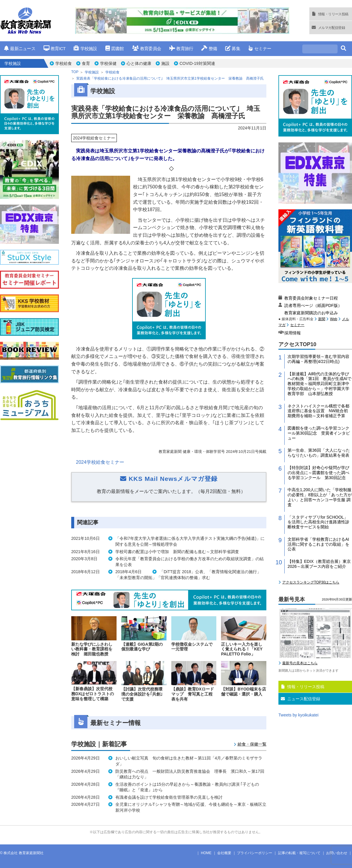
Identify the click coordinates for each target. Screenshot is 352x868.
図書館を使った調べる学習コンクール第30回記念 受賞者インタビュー (319, 433)
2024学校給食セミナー (100, 462)
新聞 (322, 319)
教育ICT (55, 49)
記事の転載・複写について (299, 853)
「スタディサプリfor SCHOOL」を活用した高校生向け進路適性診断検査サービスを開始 (318, 522)
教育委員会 (147, 49)
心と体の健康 (139, 63)
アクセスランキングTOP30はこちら (311, 582)
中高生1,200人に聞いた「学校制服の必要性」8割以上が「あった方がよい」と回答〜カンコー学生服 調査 (320, 497)
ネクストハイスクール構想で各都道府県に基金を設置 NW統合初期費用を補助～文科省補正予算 (318, 411)
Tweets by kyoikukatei (298, 715)
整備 (209, 49)
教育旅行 (181, 49)
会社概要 (224, 853)
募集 (233, 49)
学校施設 (85, 49)
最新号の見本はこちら (300, 663)
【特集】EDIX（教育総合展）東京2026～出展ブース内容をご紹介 (319, 564)
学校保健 (108, 63)
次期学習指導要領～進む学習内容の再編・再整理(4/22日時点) (318, 359)
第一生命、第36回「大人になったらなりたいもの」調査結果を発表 (319, 453)
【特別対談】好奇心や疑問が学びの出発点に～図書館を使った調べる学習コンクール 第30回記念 (318, 473)
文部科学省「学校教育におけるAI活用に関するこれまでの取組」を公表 (318, 544)
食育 (86, 63)
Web (333, 319)
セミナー (260, 49)
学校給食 (64, 63)
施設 (165, 63)
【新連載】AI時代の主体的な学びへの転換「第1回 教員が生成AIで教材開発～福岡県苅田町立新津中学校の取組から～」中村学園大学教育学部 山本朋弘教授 (319, 384)
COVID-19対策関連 (197, 63)
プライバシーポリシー (255, 853)
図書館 (115, 49)
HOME (206, 853)
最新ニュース (20, 49)
